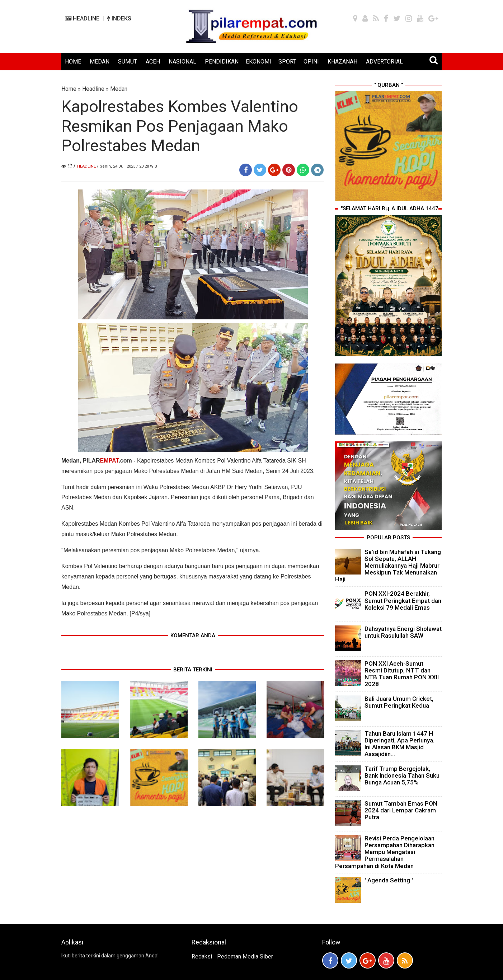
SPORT (287, 62)
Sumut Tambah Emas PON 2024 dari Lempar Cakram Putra (401, 810)
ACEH (153, 62)
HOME (73, 62)
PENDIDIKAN (222, 62)
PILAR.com (108, 461)
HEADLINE (82, 18)
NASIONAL (182, 62)
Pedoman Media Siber (245, 956)
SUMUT (128, 62)
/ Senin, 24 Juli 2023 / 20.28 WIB (127, 166)
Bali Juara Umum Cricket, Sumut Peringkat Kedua (399, 702)
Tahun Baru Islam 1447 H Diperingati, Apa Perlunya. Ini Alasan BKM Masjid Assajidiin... (399, 744)
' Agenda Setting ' (389, 880)
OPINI (311, 62)
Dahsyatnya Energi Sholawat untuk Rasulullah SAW (403, 632)
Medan (119, 89)
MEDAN (100, 62)
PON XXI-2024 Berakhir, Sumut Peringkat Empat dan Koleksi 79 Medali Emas (403, 600)
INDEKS (119, 18)
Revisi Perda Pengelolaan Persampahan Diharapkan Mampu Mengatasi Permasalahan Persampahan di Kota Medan (385, 852)
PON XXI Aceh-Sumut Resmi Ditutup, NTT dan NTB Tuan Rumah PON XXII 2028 (402, 674)
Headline (93, 89)
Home (69, 89)
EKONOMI (258, 62)
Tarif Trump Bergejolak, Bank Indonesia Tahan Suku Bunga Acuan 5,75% (402, 775)
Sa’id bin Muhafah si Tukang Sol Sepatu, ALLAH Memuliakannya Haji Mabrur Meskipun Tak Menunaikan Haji (388, 566)
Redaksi (202, 956)
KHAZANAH (342, 62)
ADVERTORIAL (384, 62)
